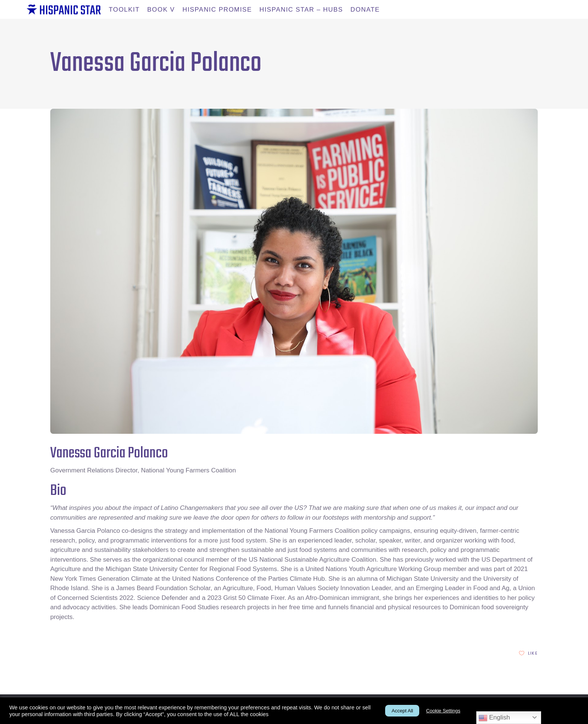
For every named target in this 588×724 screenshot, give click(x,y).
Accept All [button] (402, 711)
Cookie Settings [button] (443, 711)
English (494, 718)
